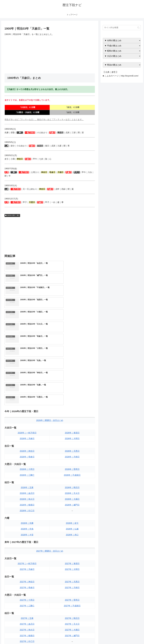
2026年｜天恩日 (72, 378)
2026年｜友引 (72, 451)
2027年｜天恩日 (72, 509)
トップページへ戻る (116, 637)
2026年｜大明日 (72, 366)
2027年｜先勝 (27, 581)
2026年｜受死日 (72, 397)
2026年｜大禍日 (72, 426)
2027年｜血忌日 (27, 551)
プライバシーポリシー (133, 637)
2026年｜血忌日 (27, 421)
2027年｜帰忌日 (72, 546)
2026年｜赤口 (72, 462)
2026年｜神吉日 (27, 378)
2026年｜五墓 (27, 415)
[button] (138, 28)
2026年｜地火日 (27, 426)
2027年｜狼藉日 (27, 563)
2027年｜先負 (27, 587)
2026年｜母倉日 (27, 384)
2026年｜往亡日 (27, 438)
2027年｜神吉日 (27, 509)
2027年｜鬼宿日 (72, 491)
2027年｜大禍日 (72, 557)
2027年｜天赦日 (27, 497)
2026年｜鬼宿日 (72, 360)
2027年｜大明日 (72, 497)
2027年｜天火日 (72, 551)
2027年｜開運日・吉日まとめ (50, 478)
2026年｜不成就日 (72, 402)
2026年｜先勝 (27, 451)
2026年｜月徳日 (72, 384)
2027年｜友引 (72, 581)
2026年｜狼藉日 (27, 432)
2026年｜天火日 (72, 421)
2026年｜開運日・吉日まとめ (50, 348)
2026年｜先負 (27, 456)
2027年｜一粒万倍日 (27, 491)
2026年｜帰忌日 (72, 415)
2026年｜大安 (27, 462)
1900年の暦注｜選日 (12, 215)
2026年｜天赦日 (27, 366)
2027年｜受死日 (72, 527)
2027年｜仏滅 (72, 587)
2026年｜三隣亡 (27, 402)
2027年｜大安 (27, 593)
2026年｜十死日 (27, 397)
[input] (122, 28)
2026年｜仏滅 (72, 456)
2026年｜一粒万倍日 (27, 360)
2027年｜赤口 (72, 593)
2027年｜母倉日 (27, 515)
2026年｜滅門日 (72, 432)
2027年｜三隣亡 (27, 533)
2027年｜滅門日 (72, 563)
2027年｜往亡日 (27, 569)
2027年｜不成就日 (72, 533)
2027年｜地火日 (27, 557)
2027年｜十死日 (27, 527)
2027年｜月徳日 (72, 515)
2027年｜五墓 (27, 546)
